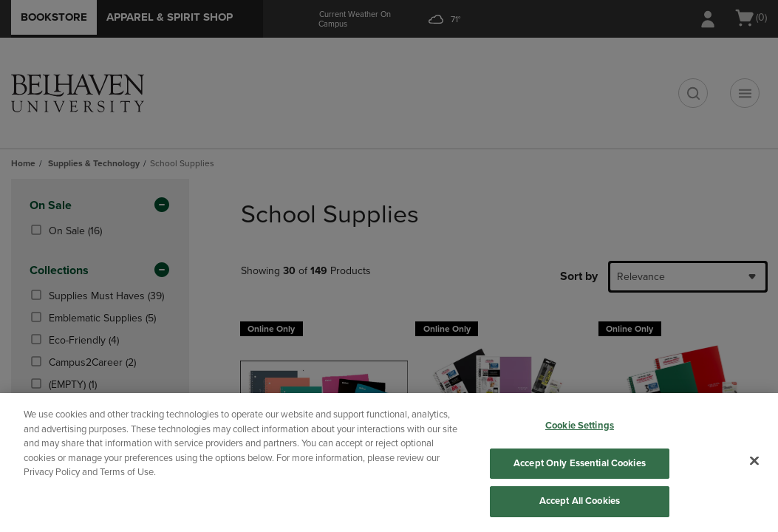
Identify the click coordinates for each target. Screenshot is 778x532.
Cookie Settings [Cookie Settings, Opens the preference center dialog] (580, 426)
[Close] (754, 461)
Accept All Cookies (580, 501)
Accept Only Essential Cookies (580, 463)
